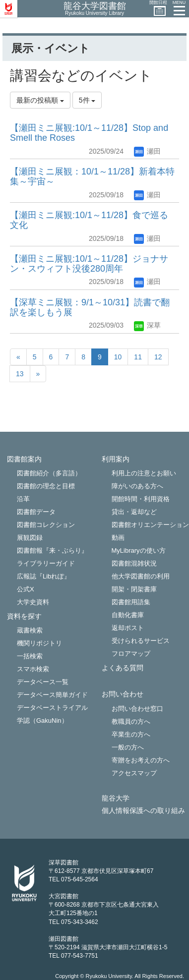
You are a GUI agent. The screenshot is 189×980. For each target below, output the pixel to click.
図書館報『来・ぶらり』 (52, 550)
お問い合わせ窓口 (137, 709)
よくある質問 (123, 668)
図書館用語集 (131, 602)
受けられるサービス (141, 641)
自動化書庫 (128, 615)
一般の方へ (128, 747)
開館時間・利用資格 (141, 499)
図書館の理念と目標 (46, 486)
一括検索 (30, 656)
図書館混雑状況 (134, 563)
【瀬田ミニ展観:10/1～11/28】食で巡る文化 (89, 220)
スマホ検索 (33, 669)
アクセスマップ (134, 773)
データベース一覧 (43, 682)
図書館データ (36, 512)
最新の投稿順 (40, 100)
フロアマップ (131, 654)
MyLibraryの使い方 (139, 550)
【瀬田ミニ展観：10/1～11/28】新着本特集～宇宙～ (92, 176)
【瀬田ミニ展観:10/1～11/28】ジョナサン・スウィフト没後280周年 (89, 264)
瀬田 (147, 151)
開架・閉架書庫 (134, 589)
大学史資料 (33, 602)
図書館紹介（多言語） (49, 473)
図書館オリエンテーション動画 (150, 531)
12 (158, 357)
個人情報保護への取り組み (143, 811)
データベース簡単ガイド (52, 695)
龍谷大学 (116, 798)
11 (138, 357)
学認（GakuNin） (42, 721)
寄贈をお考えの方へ (141, 760)
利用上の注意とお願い (144, 473)
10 (118, 357)
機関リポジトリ (39, 643)
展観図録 (30, 538)
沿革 (23, 499)
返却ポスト (128, 628)
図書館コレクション (46, 525)
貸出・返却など (134, 512)
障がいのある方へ (137, 486)
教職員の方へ (131, 721)
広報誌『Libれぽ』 (44, 576)
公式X (26, 589)
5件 (87, 100)
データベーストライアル (52, 708)
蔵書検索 (30, 630)
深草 (147, 325)
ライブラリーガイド (46, 563)
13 (20, 374)
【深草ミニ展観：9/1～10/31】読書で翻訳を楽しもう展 (90, 307)
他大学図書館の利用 (141, 576)
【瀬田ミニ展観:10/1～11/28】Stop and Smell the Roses (89, 133)
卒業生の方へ (131, 734)
